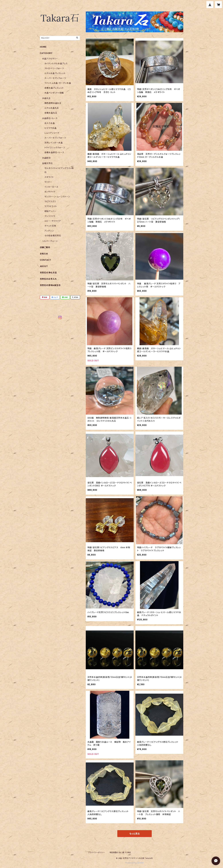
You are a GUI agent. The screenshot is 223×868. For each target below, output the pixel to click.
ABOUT (44, 266)
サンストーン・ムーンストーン (57, 197)
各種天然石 (47, 163)
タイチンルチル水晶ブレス (56, 63)
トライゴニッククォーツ (55, 147)
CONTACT (46, 260)
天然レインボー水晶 (54, 143)
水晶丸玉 (46, 98)
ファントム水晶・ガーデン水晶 (58, 83)
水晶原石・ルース (50, 118)
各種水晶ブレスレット (54, 88)
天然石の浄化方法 (48, 273)
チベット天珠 (50, 226)
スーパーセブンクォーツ (55, 78)
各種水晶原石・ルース (54, 152)
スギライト (49, 177)
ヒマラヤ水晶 (50, 128)
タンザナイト (50, 192)
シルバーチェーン (50, 241)
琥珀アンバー (50, 211)
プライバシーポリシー (97, 852)
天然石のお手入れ (48, 279)
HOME (43, 47)
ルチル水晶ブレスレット (55, 73)
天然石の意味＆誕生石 (50, 285)
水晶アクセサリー (50, 59)
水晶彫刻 (46, 158)
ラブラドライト (51, 206)
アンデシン (49, 231)
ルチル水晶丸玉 (52, 108)
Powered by (135, 863)
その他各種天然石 (53, 236)
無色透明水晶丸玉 (53, 103)
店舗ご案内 (45, 247)
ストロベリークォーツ (54, 68)
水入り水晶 (50, 123)
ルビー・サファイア (53, 221)
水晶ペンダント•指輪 (54, 93)
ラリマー (48, 182)
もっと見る (135, 834)
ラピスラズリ (50, 201)
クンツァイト (50, 216)
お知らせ (44, 254)
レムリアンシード (52, 133)
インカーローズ (51, 187)
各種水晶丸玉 (51, 113)
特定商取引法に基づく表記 (120, 852)
